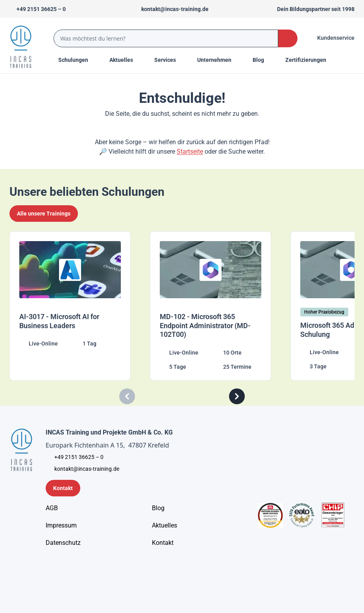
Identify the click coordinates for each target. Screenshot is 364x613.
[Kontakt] (163, 543)
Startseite (190, 151)
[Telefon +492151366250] (38, 9)
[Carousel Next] (237, 396)
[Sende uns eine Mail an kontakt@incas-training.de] (171, 9)
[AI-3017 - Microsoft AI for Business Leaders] (77, 306)
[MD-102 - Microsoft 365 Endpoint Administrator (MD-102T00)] (217, 306)
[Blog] (158, 508)
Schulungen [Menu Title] (78, 59)
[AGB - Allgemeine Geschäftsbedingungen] (52, 508)
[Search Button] (288, 38)
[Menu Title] (126, 60)
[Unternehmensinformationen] (63, 543)
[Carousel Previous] (127, 396)
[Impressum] (61, 526)
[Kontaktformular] (63, 488)
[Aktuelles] (164, 526)
